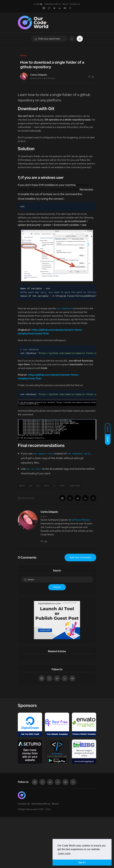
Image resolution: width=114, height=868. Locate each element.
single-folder (75, 486)
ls (54, 486)
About (65, 4)
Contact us (75, 4)
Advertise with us (53, 4)
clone (47, 486)
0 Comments (27, 558)
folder (62, 486)
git (31, 486)
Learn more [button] (64, 853)
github (22, 486)
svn (38, 486)
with (38, 4)
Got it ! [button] (82, 862)
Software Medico (81, 520)
